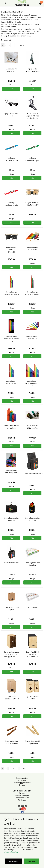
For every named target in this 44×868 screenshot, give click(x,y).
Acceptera (31, 861)
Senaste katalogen (22, 795)
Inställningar (14, 861)
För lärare (22, 800)
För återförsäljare (22, 798)
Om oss (22, 793)
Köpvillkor (22, 780)
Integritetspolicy (11, 852)
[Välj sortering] (23, 40)
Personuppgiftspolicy (22, 783)
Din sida (22, 785)
